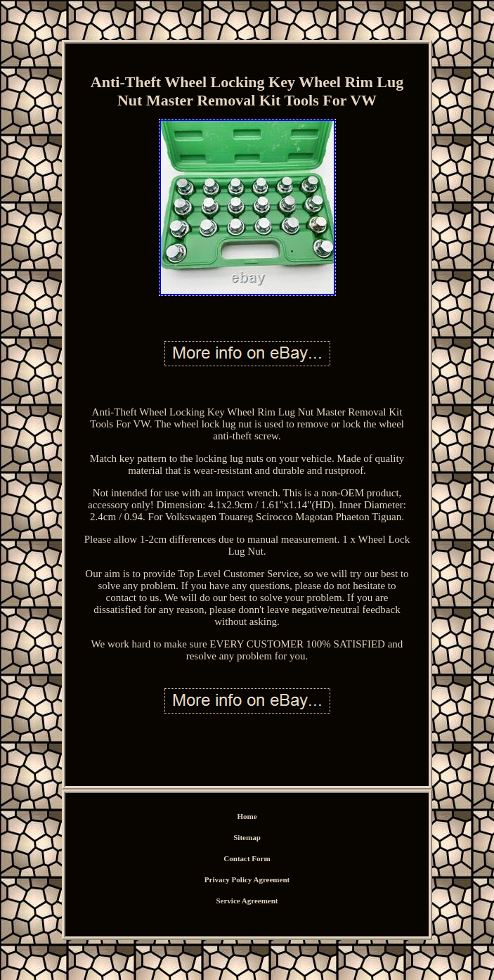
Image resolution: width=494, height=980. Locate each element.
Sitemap (247, 837)
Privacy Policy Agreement (247, 879)
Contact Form (247, 858)
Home (247, 816)
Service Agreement (247, 901)
